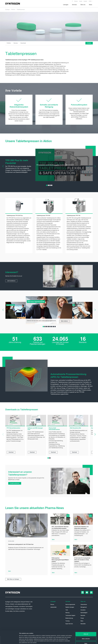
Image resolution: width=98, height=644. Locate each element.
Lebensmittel (53, 607)
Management (84, 607)
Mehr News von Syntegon (13, 579)
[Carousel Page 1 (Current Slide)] (47, 185)
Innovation (83, 610)
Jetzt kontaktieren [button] (11, 281)
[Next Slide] (94, 166)
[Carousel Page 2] (48, 185)
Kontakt (85, 1)
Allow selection (86, 626)
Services (16, 43)
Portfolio (9, 43)
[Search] (72, 1)
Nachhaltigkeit (84, 613)
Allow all (86, 622)
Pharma (52, 604)
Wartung (67, 613)
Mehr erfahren (64, 321)
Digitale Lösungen (70, 607)
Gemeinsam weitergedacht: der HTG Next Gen (21, 544)
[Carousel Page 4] (52, 185)
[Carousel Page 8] (55, 327)
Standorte (83, 615)
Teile (67, 610)
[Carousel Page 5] (50, 327)
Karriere (76, 1)
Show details (76, 641)
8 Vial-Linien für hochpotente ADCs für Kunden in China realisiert (82, 560)
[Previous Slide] (4, 166)
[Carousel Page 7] (53, 327)
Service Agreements (70, 604)
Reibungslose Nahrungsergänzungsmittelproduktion (60, 560)
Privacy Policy (50, 634)
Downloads (23, 43)
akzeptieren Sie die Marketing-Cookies (49, 165)
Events (81, 1)
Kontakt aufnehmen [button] (15, 483)
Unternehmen (84, 604)
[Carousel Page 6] (52, 327)
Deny (86, 631)
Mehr (10, 571)
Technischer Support (70, 615)
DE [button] (90, 1)
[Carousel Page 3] (50, 185)
